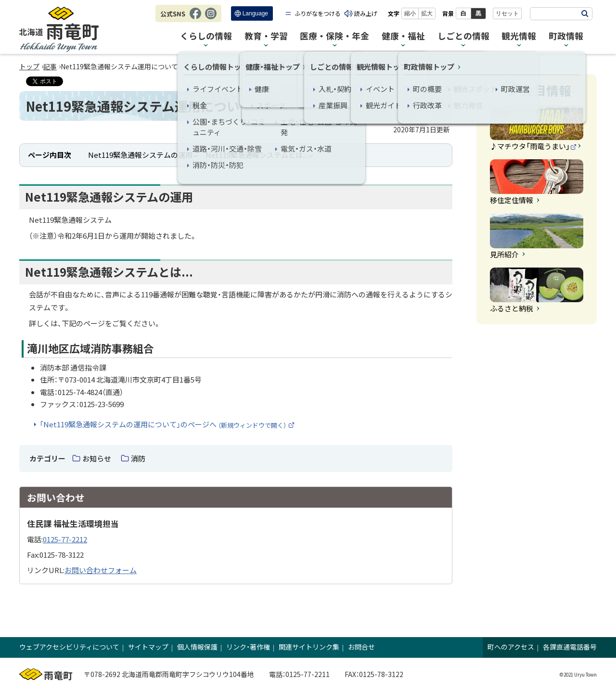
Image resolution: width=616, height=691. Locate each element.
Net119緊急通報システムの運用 (140, 155)
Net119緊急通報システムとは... (256, 155)
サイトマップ (148, 647)
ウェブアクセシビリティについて (69, 647)
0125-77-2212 (65, 539)
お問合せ (361, 647)
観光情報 (519, 36)
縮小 (410, 13)
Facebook (195, 18)
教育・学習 (266, 36)
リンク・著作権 (248, 647)
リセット (507, 13)
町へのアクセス (511, 647)
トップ (29, 66)
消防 (138, 458)
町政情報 (566, 36)
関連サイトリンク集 (309, 647)
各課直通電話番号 (570, 647)
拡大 (427, 13)
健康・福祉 (403, 36)
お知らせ (97, 458)
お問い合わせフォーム (101, 570)
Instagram (211, 18)
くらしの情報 (206, 36)
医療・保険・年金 (334, 36)
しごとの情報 (463, 36)
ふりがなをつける (318, 13)
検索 (585, 14)
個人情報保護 (197, 647)
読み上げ (366, 13)
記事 (50, 66)
